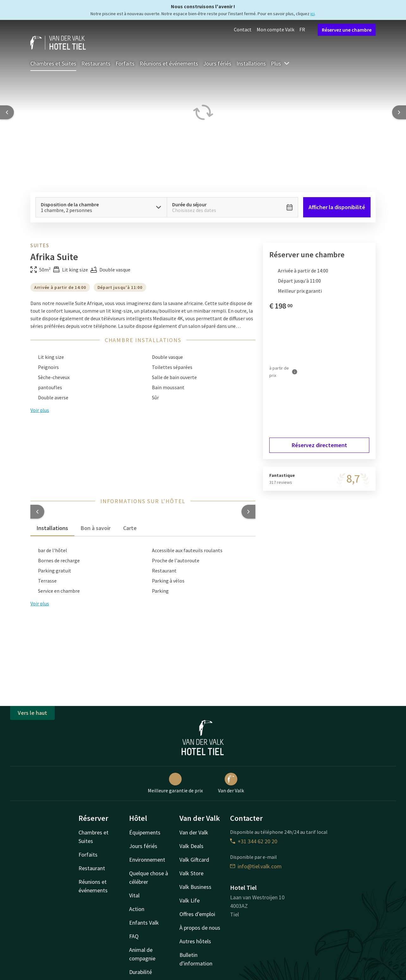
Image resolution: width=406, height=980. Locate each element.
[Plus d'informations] (295, 372)
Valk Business (195, 887)
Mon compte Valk (275, 29)
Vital (134, 895)
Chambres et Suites (53, 63)
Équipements (145, 832)
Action (137, 909)
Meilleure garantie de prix (175, 783)
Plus (280, 63)
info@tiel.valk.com (256, 866)
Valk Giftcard (194, 860)
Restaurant (92, 868)
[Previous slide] (7, 112)
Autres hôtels (195, 941)
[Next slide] (399, 112)
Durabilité (141, 972)
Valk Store (191, 873)
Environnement (147, 860)
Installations (251, 63)
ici (312, 14)
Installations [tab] (52, 528)
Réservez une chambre (347, 30)
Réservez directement (319, 445)
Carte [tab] (130, 528)
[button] (37, 512)
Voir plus (40, 603)
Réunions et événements (169, 63)
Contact (243, 29)
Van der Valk (231, 783)
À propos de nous (200, 928)
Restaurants (96, 63)
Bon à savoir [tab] (96, 528)
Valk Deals (191, 846)
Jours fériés (217, 63)
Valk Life (190, 900)
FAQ (134, 936)
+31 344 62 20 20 (254, 841)
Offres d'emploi (197, 914)
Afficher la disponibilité (337, 207)
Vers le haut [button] (32, 713)
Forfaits (125, 63)
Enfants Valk (144, 923)
